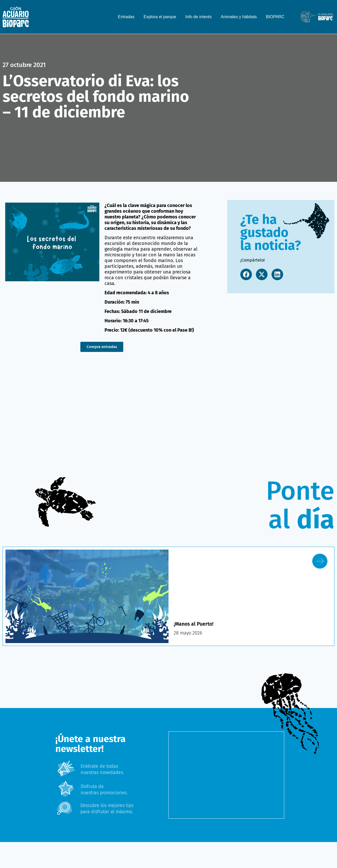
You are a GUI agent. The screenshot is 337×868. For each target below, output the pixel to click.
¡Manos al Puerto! (194, 624)
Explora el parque (160, 17)
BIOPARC (275, 17)
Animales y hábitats (239, 17)
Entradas (126, 17)
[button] (246, 274)
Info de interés (199, 17)
